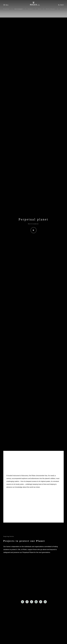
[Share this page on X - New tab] (32, 602)
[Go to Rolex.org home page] (33, 4)
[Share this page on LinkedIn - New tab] (36, 602)
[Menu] (6, 5)
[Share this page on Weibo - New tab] (45, 602)
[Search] (61, 5)
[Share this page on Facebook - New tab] (27, 602)
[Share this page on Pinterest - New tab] (41, 602)
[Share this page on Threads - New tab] (23, 602)
